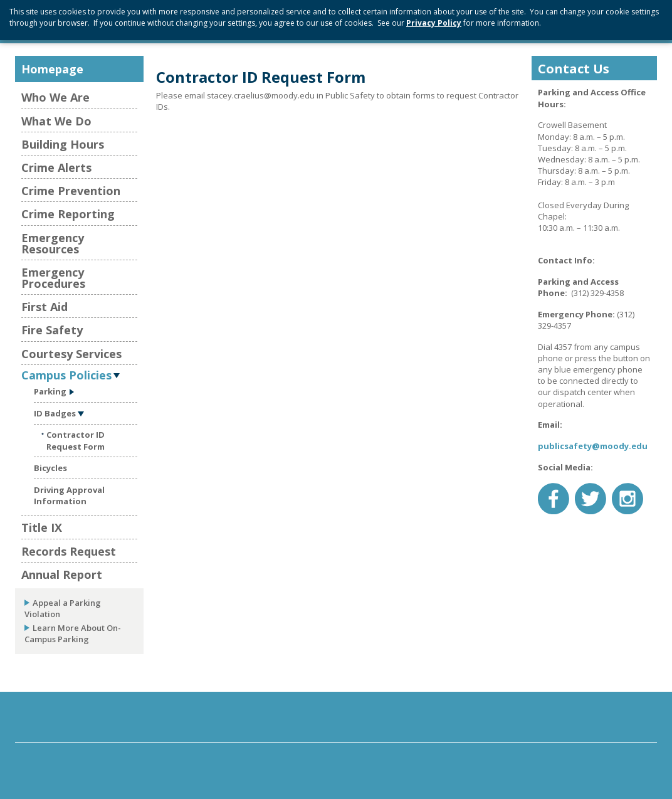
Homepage (52, 69)
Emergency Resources (53, 243)
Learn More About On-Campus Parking (73, 633)
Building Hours (63, 144)
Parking (50, 391)
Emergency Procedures (53, 278)
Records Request (69, 551)
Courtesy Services (71, 354)
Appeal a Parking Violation (63, 608)
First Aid (45, 307)
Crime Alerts (56, 167)
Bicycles (50, 468)
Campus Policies (66, 374)
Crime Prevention (71, 191)
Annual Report (62, 574)
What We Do (56, 121)
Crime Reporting (68, 214)
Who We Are (55, 97)
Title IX (42, 527)
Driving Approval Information (69, 495)
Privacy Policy (434, 23)
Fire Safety (52, 330)
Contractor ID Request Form (76, 440)
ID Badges (55, 413)
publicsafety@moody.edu (593, 446)
